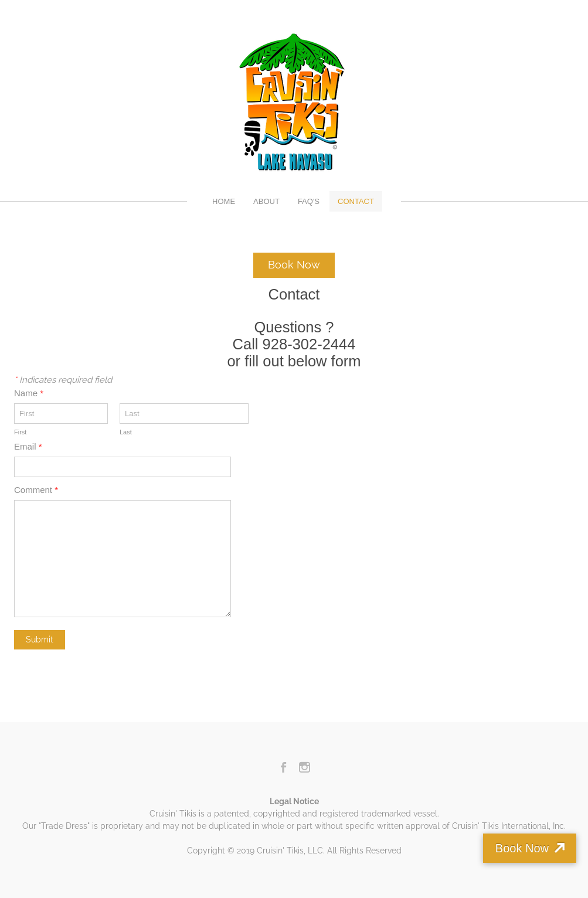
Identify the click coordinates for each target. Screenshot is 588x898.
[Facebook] (284, 767)
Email (28, 446)
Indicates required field (63, 380)
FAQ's (309, 201)
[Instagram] (305, 767)
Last (126, 432)
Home (224, 201)
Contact (356, 201)
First (20, 432)
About (266, 201)
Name (29, 393)
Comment (36, 490)
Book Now (522, 848)
